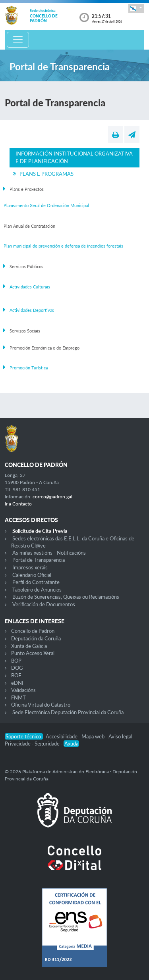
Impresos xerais (30, 567)
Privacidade (18, 744)
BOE (16, 675)
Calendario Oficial (32, 575)
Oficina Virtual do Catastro (41, 705)
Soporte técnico (24, 736)
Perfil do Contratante (36, 582)
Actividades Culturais (30, 287)
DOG (17, 668)
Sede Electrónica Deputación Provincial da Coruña (68, 712)
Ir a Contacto (18, 504)
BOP (16, 661)
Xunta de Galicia (29, 646)
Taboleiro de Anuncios (37, 590)
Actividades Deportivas (32, 310)
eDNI (17, 683)
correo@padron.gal (52, 497)
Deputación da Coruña (36, 638)
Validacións (23, 690)
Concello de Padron (33, 631)
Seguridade (48, 744)
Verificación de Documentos (44, 604)
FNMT (18, 698)
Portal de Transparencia (39, 560)
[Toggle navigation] (18, 40)
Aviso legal (121, 736)
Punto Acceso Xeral (33, 653)
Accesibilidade (62, 736)
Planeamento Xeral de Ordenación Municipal (46, 205)
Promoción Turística (29, 368)
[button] (136, 8)
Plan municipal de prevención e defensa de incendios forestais (63, 246)
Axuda (71, 744)
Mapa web (94, 736)
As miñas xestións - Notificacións (49, 553)
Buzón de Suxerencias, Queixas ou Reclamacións (66, 597)
